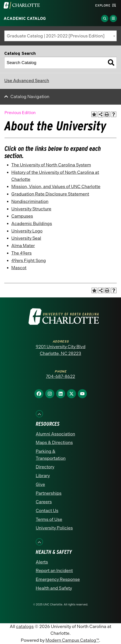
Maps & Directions (54, 443)
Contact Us (47, 511)
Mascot (19, 268)
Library (43, 476)
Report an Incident (54, 571)
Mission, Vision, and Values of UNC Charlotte (56, 187)
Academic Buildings (32, 224)
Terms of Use (49, 519)
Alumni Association (55, 434)
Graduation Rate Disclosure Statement (50, 194)
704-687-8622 (60, 376)
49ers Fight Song (29, 261)
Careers (44, 502)
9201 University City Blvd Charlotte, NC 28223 (61, 350)
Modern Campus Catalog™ (72, 640)
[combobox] (60, 36)
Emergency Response (58, 579)
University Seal (26, 238)
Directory (45, 467)
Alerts (42, 562)
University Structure (31, 209)
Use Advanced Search (27, 81)
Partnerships (49, 493)
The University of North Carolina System (51, 165)
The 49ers (21, 253)
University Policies (54, 528)
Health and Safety (54, 588)
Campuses (22, 216)
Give (40, 484)
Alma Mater (23, 246)
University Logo (27, 231)
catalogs (25, 627)
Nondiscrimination (30, 201)
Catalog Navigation (30, 97)
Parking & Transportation (51, 455)
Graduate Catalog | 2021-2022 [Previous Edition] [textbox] (56, 36)
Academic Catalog (25, 18)
